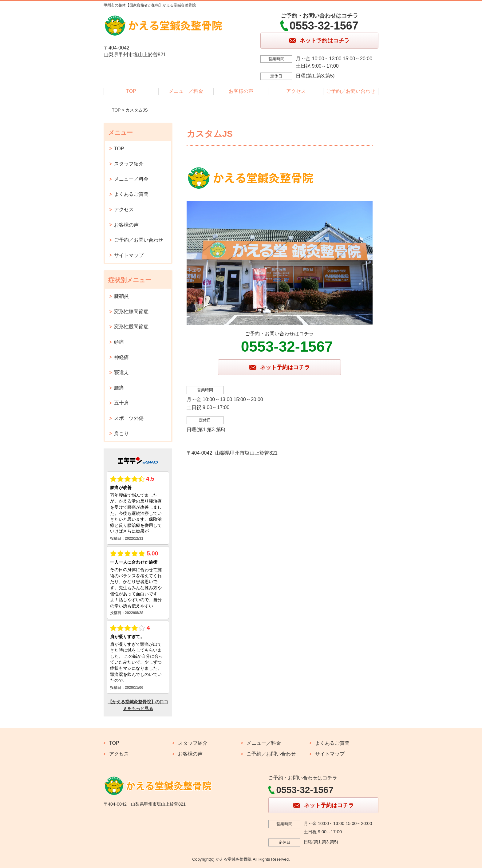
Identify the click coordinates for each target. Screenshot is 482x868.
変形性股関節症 (131, 327)
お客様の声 (241, 91)
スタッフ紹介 (129, 164)
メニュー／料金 (186, 91)
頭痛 (119, 342)
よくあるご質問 (131, 194)
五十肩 (121, 403)
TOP (131, 91)
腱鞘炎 (121, 296)
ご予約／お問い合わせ (351, 91)
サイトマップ (129, 255)
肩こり (121, 434)
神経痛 (121, 357)
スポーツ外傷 (129, 418)
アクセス (296, 91)
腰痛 (119, 388)
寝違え (121, 372)
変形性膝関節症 (131, 312)
